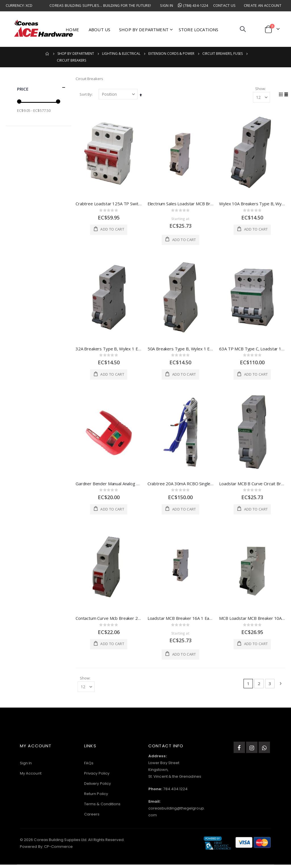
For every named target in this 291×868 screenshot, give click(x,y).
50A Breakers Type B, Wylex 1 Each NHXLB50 (181, 350)
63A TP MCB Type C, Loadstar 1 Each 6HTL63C (252, 350)
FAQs (89, 766)
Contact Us (225, 6)
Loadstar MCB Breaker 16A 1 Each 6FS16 (181, 620)
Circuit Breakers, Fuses (223, 54)
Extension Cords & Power (171, 54)
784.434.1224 (175, 792)
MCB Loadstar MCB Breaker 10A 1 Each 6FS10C (252, 620)
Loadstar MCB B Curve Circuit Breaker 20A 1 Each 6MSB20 (252, 486)
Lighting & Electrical (121, 54)
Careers (92, 818)
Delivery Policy (97, 787)
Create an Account (263, 6)
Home (47, 54)
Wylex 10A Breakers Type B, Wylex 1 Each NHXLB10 (252, 205)
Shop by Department (76, 54)
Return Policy (96, 797)
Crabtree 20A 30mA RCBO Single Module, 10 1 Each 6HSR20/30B (181, 486)
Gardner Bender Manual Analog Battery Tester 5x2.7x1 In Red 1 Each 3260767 (109, 486)
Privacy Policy (97, 777)
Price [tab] (41, 88)
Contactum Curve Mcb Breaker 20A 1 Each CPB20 (109, 620)
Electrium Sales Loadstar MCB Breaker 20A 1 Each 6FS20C (181, 205)
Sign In (167, 6)
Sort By (86, 95)
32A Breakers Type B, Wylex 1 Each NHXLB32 (109, 350)
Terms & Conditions (102, 807)
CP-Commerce (59, 850)
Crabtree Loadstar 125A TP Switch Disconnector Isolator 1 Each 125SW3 (109, 205)
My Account (31, 777)
